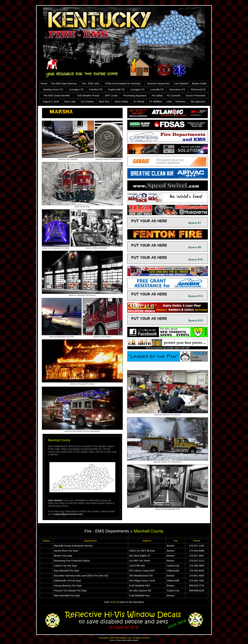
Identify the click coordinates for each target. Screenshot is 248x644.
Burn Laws (70, 102)
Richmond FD (198, 90)
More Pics (104, 102)
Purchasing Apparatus (135, 96)
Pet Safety (157, 96)
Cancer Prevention (195, 96)
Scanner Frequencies (158, 84)
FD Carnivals (174, 96)
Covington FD (76, 90)
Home (44, 84)
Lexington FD (138, 90)
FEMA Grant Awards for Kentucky (123, 84)
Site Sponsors (198, 102)
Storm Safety (121, 102)
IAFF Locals (111, 96)
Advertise (180, 102)
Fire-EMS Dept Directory (64, 84)
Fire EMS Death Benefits (57, 96)
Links (169, 102)
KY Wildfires (156, 102)
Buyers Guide (199, 84)
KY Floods (139, 102)
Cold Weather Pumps (88, 96)
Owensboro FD (177, 90)
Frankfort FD (96, 90)
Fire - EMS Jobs (90, 84)
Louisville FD (157, 90)
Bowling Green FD (53, 90)
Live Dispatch (181, 84)
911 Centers (87, 102)
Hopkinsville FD (116, 90)
